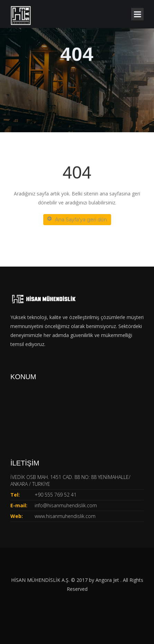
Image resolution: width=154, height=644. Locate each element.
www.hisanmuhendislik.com (65, 516)
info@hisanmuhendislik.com (66, 505)
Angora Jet (108, 580)
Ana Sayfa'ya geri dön (77, 219)
